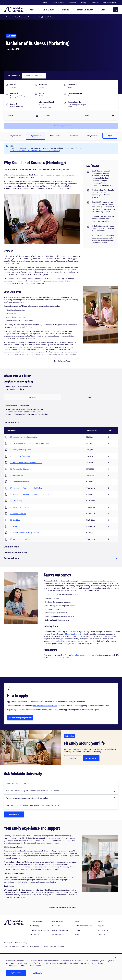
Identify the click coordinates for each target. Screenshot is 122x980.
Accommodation (58, 934)
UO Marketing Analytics (19, 506)
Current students (58, 3)
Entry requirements (15, 135)
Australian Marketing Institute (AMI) (86, 654)
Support (101, 925)
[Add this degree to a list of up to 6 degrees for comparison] (99, 115)
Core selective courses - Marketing (16, 551)
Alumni (78, 929)
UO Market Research (18, 513)
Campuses (56, 925)
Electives (90, 396)
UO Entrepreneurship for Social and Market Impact (30, 442)
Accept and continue (16, 973)
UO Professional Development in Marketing (27, 487)
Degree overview (36, 135)
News (77, 934)
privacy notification (26, 963)
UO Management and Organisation (24, 436)
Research (78, 920)
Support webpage (26, 868)
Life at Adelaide (58, 920)
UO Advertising (16, 500)
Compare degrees (111, 3)
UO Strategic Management (20, 449)
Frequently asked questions (39, 929)
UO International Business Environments (26, 462)
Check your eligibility (91, 757)
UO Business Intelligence (20, 468)
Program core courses (11, 421)
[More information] (15, 85)
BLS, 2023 (103, 635)
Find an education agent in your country (20, 717)
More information (37, 973)
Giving (84, 3)
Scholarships (34, 934)
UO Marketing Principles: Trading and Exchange (29, 493)
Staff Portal (73, 3)
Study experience (93, 135)
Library (45, 3)
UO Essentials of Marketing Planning (24, 532)
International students (60, 929)
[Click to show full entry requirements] (61, 125)
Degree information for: (14, 76)
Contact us (95, 3)
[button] (116, 957)
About (100, 920)
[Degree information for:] (34, 76)
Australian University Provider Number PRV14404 (21, 945)
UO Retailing (15, 519)
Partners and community (84, 925)
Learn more (73, 757)
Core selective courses (12, 546)
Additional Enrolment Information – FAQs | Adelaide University (35, 150)
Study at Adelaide (36, 920)
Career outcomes (55, 135)
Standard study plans (11, 557)
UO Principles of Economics (21, 455)
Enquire (110, 135)
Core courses (33, 396)
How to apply (74, 135)
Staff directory (103, 929)
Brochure (10, 115)
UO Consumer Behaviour (20, 481)
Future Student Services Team (45, 705)
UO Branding (15, 525)
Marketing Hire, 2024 (74, 633)
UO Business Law (16, 474)
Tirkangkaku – (16, 942)
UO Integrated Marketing (20, 538)
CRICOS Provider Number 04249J (53, 945)
